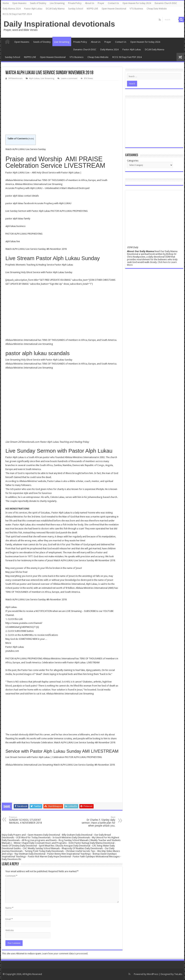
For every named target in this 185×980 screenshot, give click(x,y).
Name (9, 908)
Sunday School (76, 9)
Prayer (101, 3)
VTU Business (136, 9)
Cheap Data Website (157, 9)
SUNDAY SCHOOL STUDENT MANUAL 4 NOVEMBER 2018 (28, 820)
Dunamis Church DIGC (166, 3)
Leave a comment (69, 78)
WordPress (153, 974)
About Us (90, 3)
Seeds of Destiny (38, 3)
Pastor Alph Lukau (33, 9)
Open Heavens (19, 3)
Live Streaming (57, 3)
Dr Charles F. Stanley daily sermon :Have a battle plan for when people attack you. (97, 822)
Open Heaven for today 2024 (137, 3)
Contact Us (113, 3)
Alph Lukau (34, 78)
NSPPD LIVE (92, 9)
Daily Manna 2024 (12, 9)
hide (31, 139)
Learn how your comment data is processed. (65, 953)
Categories (133, 161)
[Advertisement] (62, 108)
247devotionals (15, 78)
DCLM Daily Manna (55, 9)
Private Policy (75, 3)
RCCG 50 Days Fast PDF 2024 (17, 14)
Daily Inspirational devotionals (59, 24)
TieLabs (178, 974)
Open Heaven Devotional (114, 9)
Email (9, 919)
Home (6, 3)
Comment (11, 876)
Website (10, 930)
